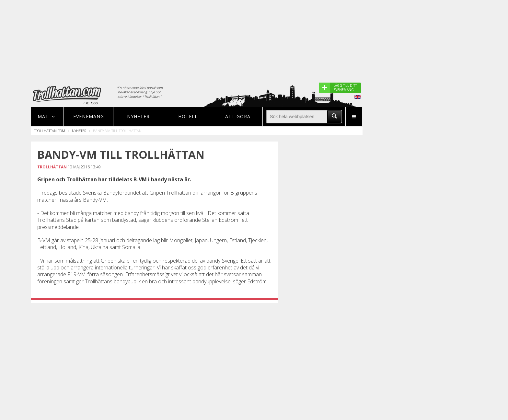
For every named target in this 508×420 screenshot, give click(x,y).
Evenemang (89, 116)
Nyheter (138, 116)
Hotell (188, 116)
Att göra (238, 116)
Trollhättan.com (50, 131)
